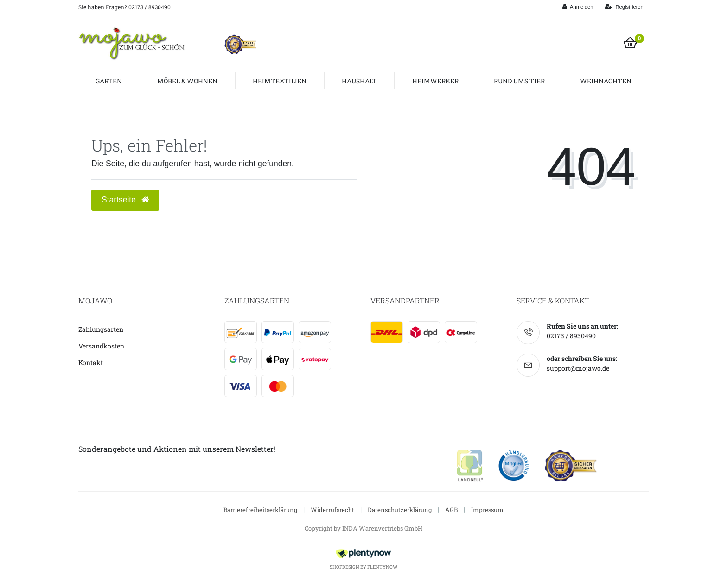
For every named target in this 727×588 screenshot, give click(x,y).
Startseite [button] (125, 200)
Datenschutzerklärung (400, 510)
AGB (451, 510)
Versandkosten (101, 346)
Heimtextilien (280, 81)
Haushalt (359, 81)
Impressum (487, 510)
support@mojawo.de (578, 368)
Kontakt (91, 363)
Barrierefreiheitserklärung (260, 510)
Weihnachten (606, 81)
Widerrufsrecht (332, 510)
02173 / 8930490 (571, 336)
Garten (109, 81)
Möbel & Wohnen (187, 81)
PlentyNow (382, 567)
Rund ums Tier (519, 81)
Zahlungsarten (101, 329)
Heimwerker (435, 81)
